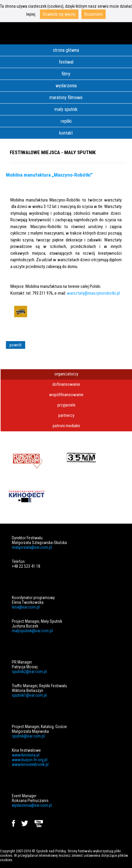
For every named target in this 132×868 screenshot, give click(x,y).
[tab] (66, 374)
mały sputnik (66, 109)
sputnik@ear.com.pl (28, 736)
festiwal (66, 62)
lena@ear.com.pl (26, 607)
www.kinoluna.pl (26, 755)
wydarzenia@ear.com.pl (32, 805)
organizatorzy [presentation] (66, 374)
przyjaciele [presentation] (66, 405)
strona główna (66, 50)
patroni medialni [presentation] (66, 426)
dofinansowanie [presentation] (66, 384)
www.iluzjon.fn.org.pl (30, 760)
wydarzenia (66, 86)
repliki (66, 121)
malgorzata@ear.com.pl (32, 547)
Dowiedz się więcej (59, 14)
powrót (16, 345)
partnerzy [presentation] (66, 415)
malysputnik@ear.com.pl (32, 631)
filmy (66, 74)
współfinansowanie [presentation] (66, 395)
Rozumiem (94, 14)
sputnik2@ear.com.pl (29, 672)
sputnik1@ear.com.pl (29, 695)
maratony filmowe (66, 97)
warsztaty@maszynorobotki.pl (93, 293)
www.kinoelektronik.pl (30, 764)
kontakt (66, 133)
